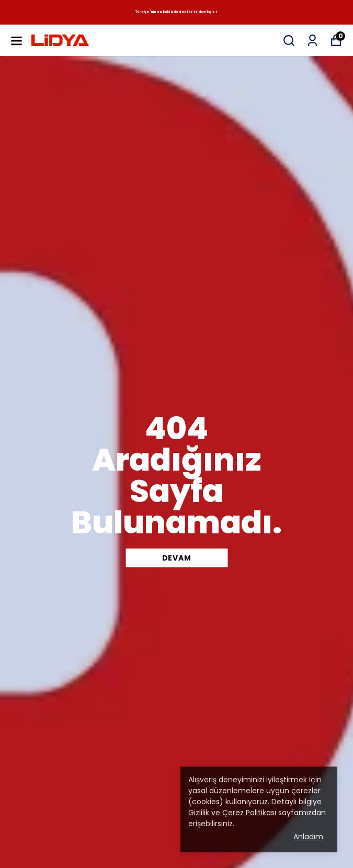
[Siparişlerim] (312, 41)
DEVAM (177, 558)
